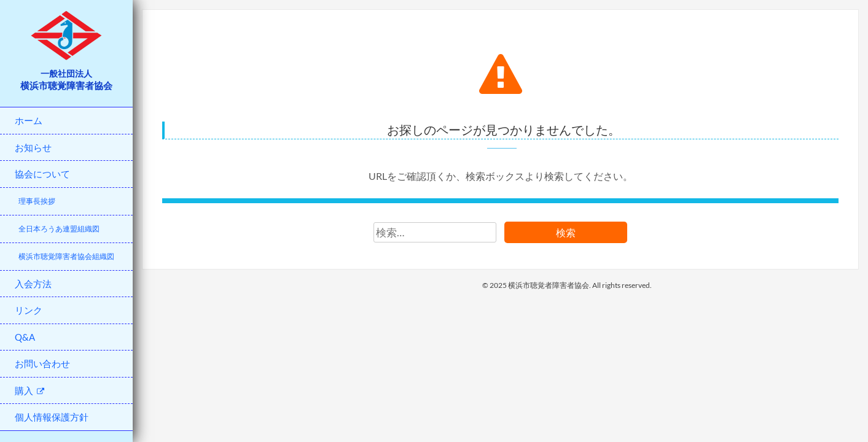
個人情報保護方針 (52, 417)
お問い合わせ (42, 363)
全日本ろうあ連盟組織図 (59, 229)
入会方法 (33, 284)
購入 (29, 390)
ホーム (29, 120)
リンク (29, 310)
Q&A (25, 337)
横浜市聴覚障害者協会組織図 (66, 256)
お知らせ (33, 147)
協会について (42, 174)
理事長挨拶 (37, 201)
